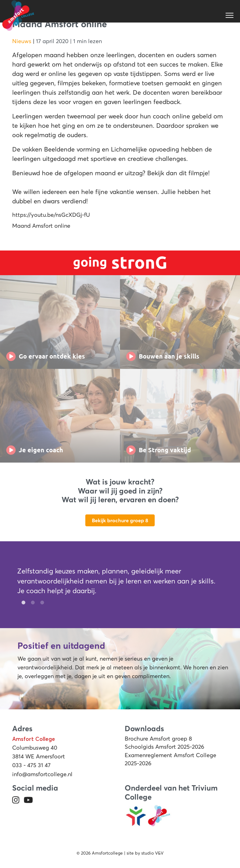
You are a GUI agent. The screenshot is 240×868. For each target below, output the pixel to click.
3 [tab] (41, 603)
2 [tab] (31, 603)
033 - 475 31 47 (31, 765)
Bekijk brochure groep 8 (120, 520)
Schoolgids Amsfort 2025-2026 (165, 747)
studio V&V (152, 853)
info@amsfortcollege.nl (42, 774)
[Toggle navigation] (230, 15)
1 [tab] (22, 603)
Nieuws (22, 41)
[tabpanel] (116, 582)
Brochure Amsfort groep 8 (158, 739)
